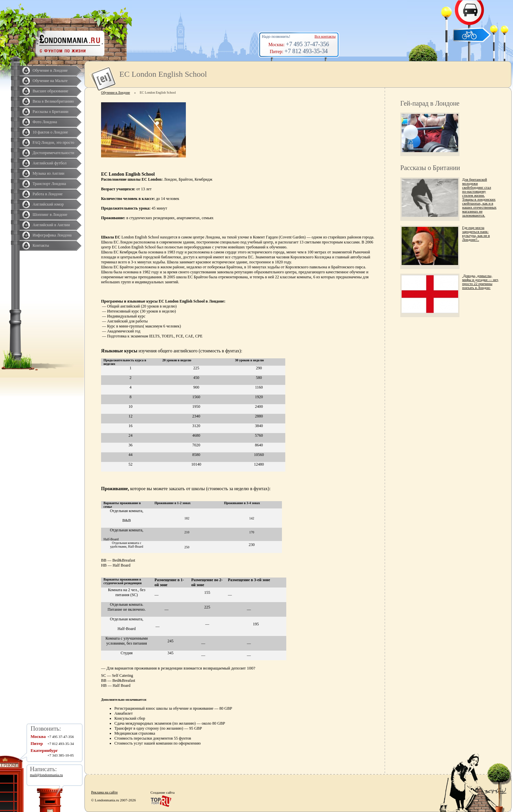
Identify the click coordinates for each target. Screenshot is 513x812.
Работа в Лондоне (48, 194)
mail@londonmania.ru (46, 775)
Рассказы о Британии (51, 112)
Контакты (41, 245)
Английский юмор (48, 204)
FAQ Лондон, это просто (53, 142)
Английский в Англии (51, 225)
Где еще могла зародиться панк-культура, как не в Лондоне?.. (476, 233)
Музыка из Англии (49, 173)
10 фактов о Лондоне (50, 132)
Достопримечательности (53, 153)
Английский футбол (50, 163)
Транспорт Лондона (49, 184)
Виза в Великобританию (53, 101)
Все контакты (325, 36)
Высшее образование (50, 91)
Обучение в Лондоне (50, 70)
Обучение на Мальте (50, 81)
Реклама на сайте (104, 792)
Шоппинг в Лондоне (50, 215)
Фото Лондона (45, 122)
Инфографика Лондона (52, 235)
